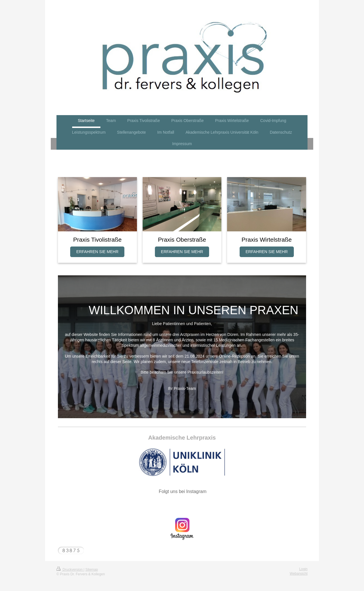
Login (303, 569)
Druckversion (70, 570)
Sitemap (92, 570)
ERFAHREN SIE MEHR (97, 252)
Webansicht (299, 574)
